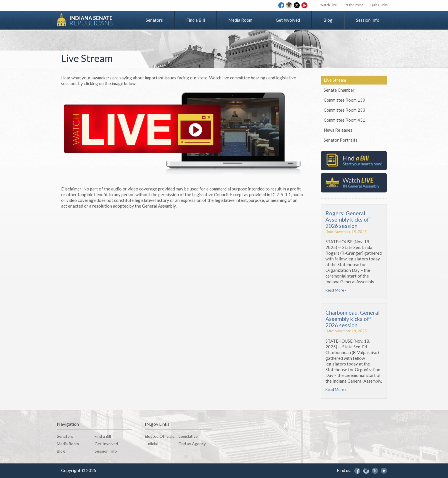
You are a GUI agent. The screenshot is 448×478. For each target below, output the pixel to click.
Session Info (368, 20)
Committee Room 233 (344, 110)
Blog (328, 20)
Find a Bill (196, 20)
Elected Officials (160, 436)
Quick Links (379, 5)
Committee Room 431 (344, 120)
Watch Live (329, 5)
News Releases (338, 130)
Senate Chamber (339, 90)
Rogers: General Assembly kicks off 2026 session (348, 219)
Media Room (240, 20)
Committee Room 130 (344, 100)
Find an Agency (192, 444)
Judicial (151, 444)
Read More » (336, 290)
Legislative (188, 436)
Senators (154, 20)
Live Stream (335, 80)
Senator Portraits (341, 140)
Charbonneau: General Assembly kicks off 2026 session (352, 319)
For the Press (354, 5)
